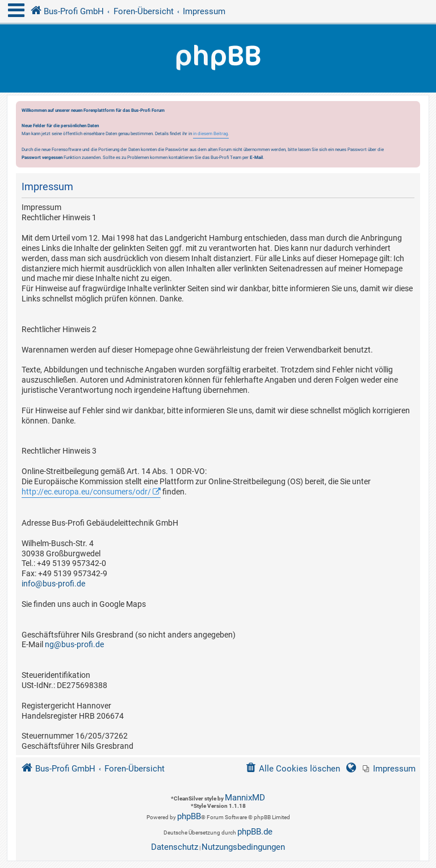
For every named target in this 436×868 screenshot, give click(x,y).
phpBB (189, 816)
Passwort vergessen (42, 157)
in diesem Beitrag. (211, 133)
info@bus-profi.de (53, 584)
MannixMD (245, 798)
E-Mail (256, 157)
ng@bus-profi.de (74, 644)
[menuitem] (389, 769)
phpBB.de (255, 832)
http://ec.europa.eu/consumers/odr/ (86, 492)
